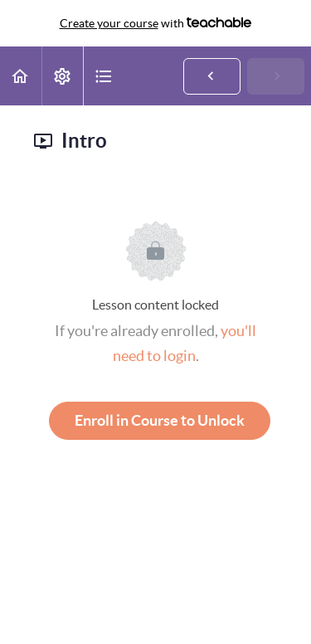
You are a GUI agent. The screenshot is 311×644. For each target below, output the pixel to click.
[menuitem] (62, 76)
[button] (21, 76)
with (156, 23)
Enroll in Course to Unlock (160, 420)
